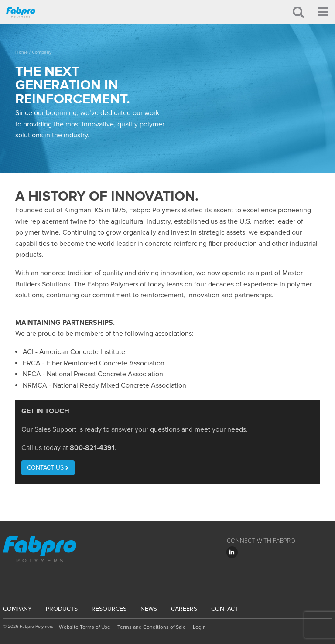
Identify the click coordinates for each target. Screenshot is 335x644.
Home (22, 52)
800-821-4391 (92, 448)
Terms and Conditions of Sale (152, 627)
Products (62, 609)
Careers (184, 609)
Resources (109, 609)
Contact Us (48, 468)
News (149, 609)
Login (199, 627)
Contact (225, 609)
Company (17, 609)
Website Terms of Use (85, 627)
